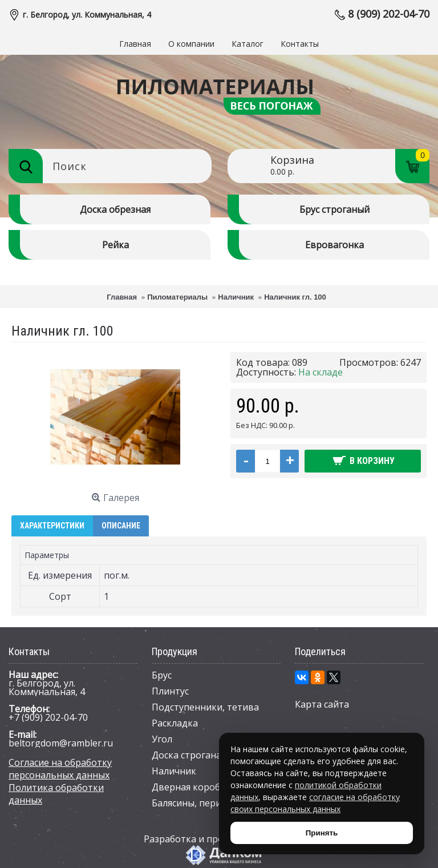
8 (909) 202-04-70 (389, 14)
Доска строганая (189, 755)
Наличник (174, 771)
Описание (121, 526)
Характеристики (52, 526)
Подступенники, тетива (205, 707)
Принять (322, 833)
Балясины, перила (192, 803)
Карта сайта (322, 704)
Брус (162, 675)
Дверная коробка (191, 787)
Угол (162, 739)
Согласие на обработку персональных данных (60, 769)
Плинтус (170, 691)
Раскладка (175, 723)
